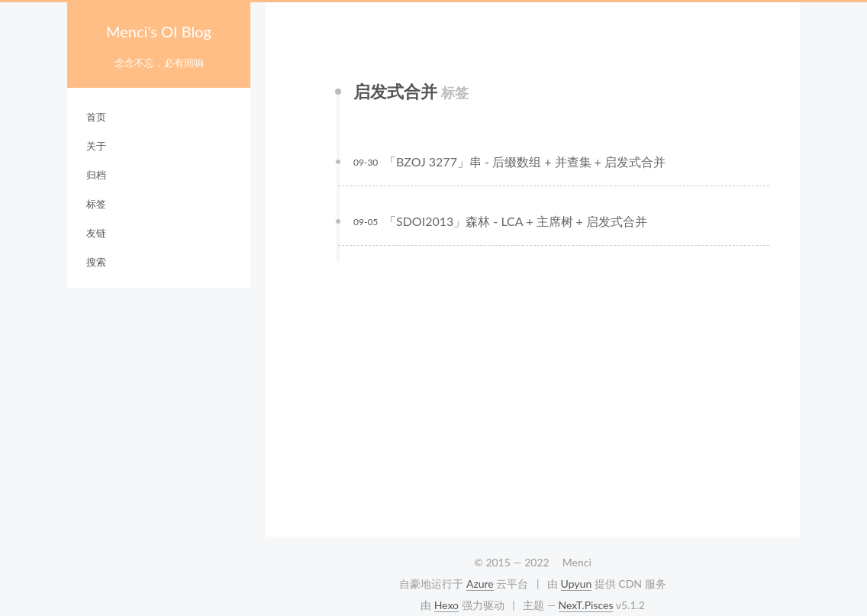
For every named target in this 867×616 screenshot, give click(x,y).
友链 (96, 233)
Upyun (577, 584)
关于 (96, 146)
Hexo (446, 605)
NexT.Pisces (586, 605)
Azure (480, 584)
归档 (96, 175)
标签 (96, 204)
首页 (96, 117)
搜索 (96, 262)
